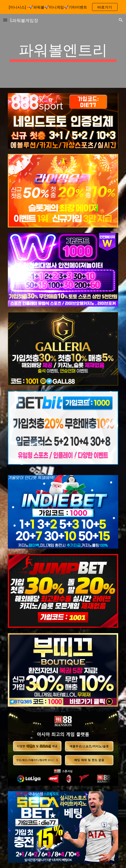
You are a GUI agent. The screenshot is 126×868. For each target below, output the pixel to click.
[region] (63, 7)
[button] (5, 20)
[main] (63, 51)
